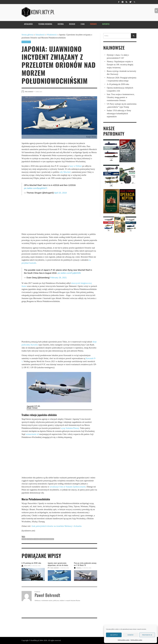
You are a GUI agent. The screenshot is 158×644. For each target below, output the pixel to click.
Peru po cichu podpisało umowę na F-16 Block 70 (85, 564)
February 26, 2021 (58, 278)
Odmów (130, 635)
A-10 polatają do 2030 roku (31, 563)
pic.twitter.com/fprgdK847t (36, 188)
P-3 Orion (36, 539)
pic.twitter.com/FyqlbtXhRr (69, 273)
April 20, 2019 (60, 193)
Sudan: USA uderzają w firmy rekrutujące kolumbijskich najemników (119, 113)
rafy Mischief (65, 172)
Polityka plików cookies (124, 640)
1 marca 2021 (39, 92)
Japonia (24, 539)
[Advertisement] (59, 214)
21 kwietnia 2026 (64, 568)
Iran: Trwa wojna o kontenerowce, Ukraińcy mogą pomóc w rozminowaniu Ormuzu (121, 97)
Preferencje (147, 635)
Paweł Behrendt (29, 92)
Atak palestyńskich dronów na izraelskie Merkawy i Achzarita (56, 526)
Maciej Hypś (27, 566)
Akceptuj (114, 635)
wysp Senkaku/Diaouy (70, 428)
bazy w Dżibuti (76, 166)
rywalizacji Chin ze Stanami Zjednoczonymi (68, 487)
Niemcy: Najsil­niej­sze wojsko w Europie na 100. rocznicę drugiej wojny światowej (120, 65)
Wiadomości (52, 35)
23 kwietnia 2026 (36, 566)
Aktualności (40, 35)
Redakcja (79, 568)
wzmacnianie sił (32, 434)
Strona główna (27, 35)
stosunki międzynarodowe (47, 539)
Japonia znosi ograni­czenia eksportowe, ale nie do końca (58, 564)
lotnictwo (30, 539)
